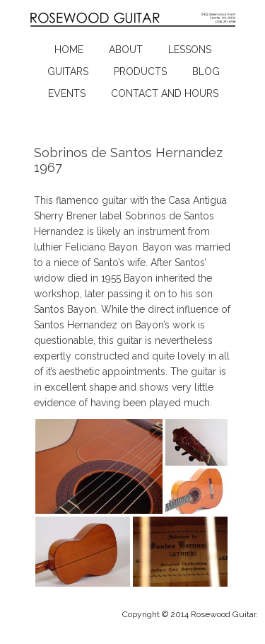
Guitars (68, 71)
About (126, 50)
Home (69, 50)
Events (67, 93)
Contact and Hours (165, 93)
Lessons (190, 50)
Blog (206, 71)
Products (140, 71)
